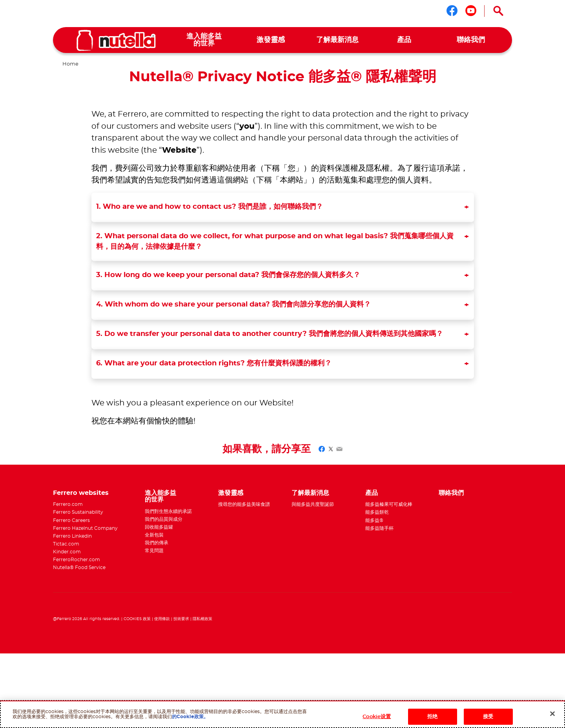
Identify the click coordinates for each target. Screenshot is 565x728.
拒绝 (432, 717)
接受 (488, 717)
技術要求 (181, 619)
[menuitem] (204, 40)
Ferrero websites (81, 493)
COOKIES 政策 (137, 619)
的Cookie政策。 (190, 717)
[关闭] (552, 713)
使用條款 (162, 619)
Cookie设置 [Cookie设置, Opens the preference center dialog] (377, 717)
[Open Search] (498, 11)
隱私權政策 (202, 619)
